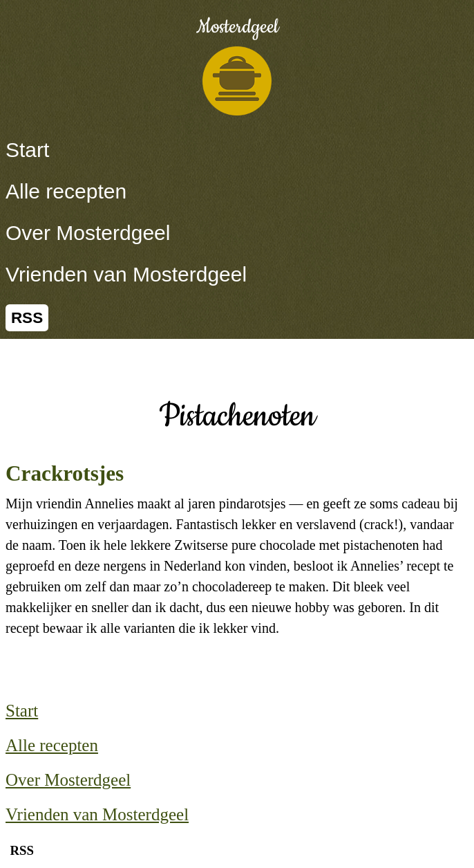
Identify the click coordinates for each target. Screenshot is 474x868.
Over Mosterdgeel (88, 233)
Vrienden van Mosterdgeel (126, 274)
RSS (27, 318)
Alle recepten (66, 191)
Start (27, 150)
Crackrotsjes (65, 473)
